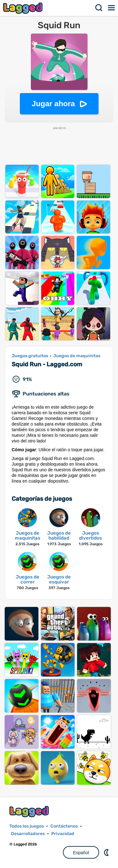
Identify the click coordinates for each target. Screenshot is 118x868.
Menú (112, 8)
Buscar (99, 8)
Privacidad (63, 834)
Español (81, 853)
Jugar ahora (53, 104)
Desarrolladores (28, 834)
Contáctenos (64, 826)
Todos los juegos (27, 826)
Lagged (24, 8)
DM (107, 852)
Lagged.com (30, 811)
